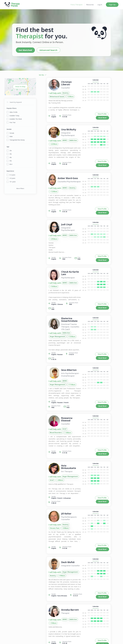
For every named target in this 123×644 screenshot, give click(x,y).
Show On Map (20, 86)
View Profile (97, 114)
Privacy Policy (60, 640)
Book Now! (110, 114)
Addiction (66, 139)
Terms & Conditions (71, 640)
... (79, 601)
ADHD (58, 139)
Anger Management (73, 303)
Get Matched (23, 50)
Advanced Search (46, 50)
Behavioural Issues (71, 93)
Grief (57, 395)
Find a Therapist (76, 5)
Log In (100, 5)
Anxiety (58, 93)
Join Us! (27, 640)
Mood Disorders (68, 395)
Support (82, 640)
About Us (46, 640)
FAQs (52, 640)
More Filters (20, 188)
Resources (90, 5)
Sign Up (112, 5)
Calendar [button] (103, 81)
